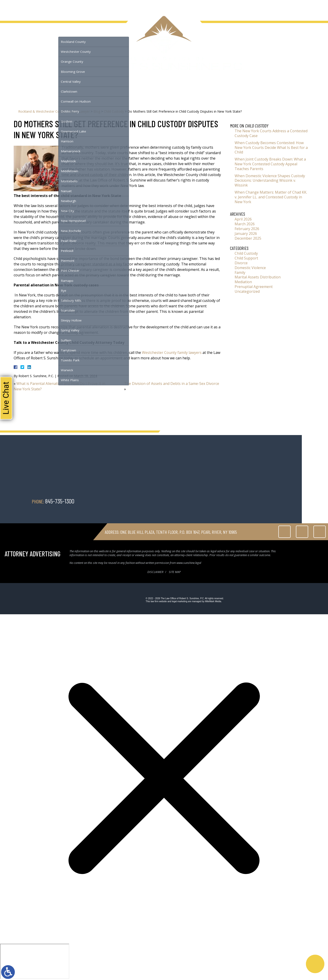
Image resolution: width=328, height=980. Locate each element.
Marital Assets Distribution (258, 277)
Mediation (243, 282)
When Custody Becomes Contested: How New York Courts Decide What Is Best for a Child (271, 148)
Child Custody (114, 111)
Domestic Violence (250, 268)
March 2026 (245, 224)
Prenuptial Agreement (254, 287)
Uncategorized (247, 291)
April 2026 (243, 219)
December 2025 (248, 238)
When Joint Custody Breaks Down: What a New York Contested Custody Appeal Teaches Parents (270, 164)
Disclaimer (155, 572)
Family (240, 272)
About (27, 9)
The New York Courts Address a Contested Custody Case (271, 133)
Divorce (241, 263)
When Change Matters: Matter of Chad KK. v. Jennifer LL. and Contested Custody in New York (271, 197)
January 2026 (246, 233)
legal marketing (180, 601)
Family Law (47, 9)
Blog (112, 9)
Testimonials (91, 9)
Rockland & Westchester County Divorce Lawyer (54, 111)
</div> (35, 961)
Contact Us (131, 9)
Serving (68, 9)
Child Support (246, 258)
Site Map (175, 572)
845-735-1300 (306, 9)
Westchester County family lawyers (172, 353)
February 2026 (247, 229)
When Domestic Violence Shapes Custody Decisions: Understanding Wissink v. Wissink (270, 181)
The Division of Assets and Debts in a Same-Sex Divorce (172, 384)
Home (12, 9)
